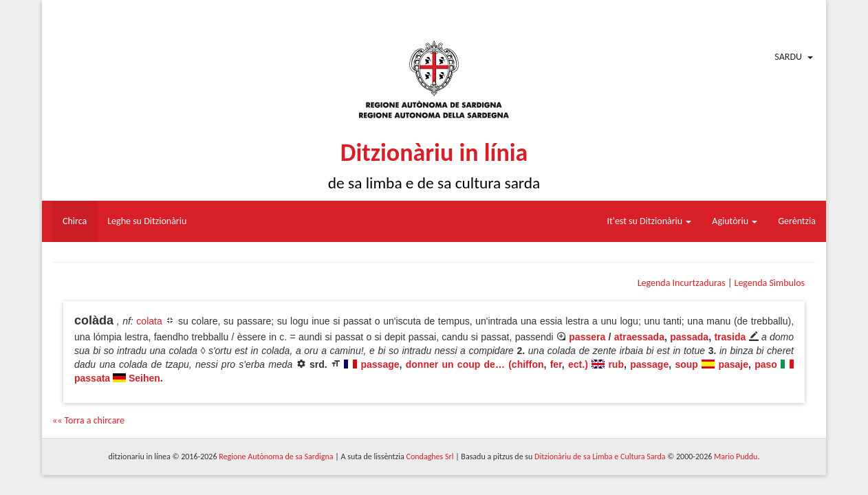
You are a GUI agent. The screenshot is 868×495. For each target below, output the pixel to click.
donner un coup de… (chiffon (475, 364)
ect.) (578, 364)
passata (92, 378)
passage (380, 364)
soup (686, 364)
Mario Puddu (736, 456)
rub (616, 364)
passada (689, 337)
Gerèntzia (797, 221)
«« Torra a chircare (88, 420)
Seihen (144, 378)
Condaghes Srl (430, 456)
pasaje (733, 364)
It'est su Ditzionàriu (650, 221)
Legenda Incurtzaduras (682, 283)
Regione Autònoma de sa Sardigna (276, 456)
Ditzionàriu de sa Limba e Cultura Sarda (600, 456)
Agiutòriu (735, 221)
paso (766, 364)
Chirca (75, 221)
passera (587, 337)
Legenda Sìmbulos (770, 283)
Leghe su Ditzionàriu (147, 221)
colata (149, 321)
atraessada (639, 337)
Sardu (788, 57)
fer (556, 364)
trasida (730, 337)
